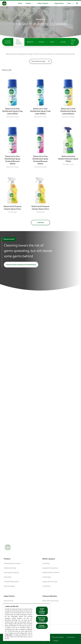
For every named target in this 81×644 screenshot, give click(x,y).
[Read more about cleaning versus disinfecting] (21, 265)
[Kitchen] (42, 42)
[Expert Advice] (59, 3)
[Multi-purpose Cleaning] (19, 42)
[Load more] (41, 223)
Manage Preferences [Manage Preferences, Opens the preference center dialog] (42, 626)
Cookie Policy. (9, 635)
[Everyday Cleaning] (8, 42)
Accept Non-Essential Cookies (42, 611)
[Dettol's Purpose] (43, 3)
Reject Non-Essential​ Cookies (42, 619)
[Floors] (52, 42)
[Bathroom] (30, 42)
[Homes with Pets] (74, 42)
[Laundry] (63, 42)
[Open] (77, 3)
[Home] (20, 3)
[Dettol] (4, 4)
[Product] (28, 3)
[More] (71, 3)
